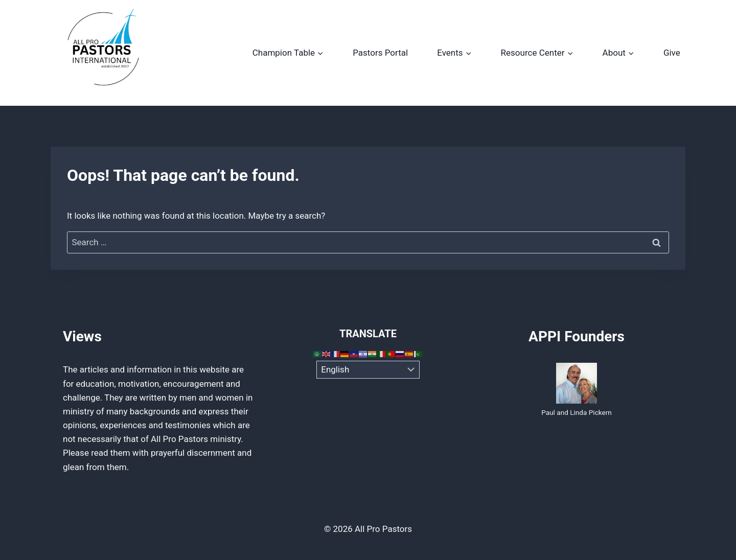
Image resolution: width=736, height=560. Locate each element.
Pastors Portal (380, 53)
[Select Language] (368, 370)
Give (672, 53)
